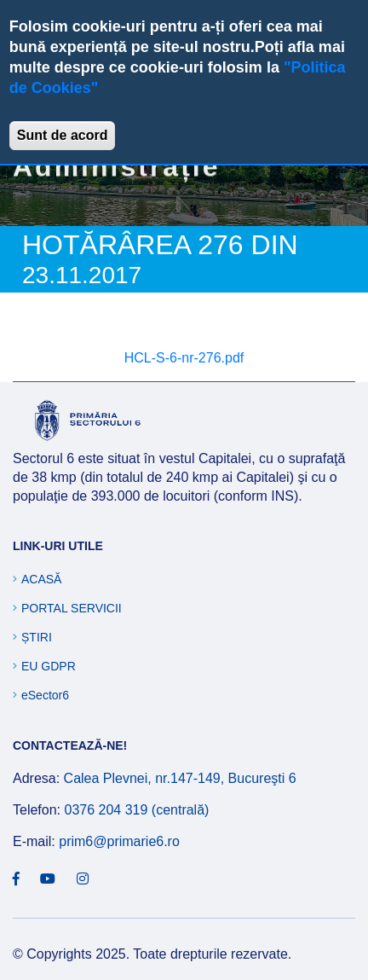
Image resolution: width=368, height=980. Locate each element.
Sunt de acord (63, 135)
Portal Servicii (72, 608)
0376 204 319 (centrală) (136, 810)
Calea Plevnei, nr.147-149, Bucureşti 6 (180, 778)
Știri (37, 637)
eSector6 (45, 695)
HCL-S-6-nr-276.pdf (184, 358)
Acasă (41, 579)
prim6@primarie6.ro (119, 841)
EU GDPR (49, 666)
